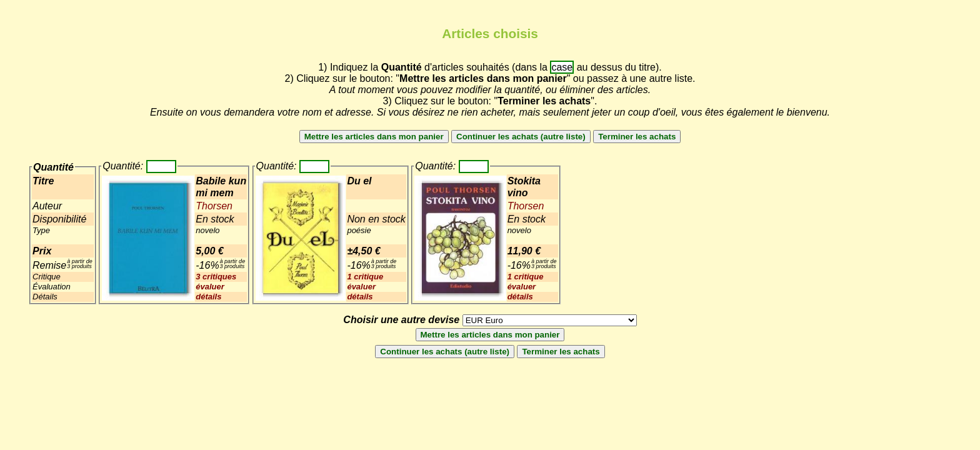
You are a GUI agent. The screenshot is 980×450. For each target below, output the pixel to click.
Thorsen (214, 206)
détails (208, 297)
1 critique (365, 277)
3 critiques (216, 277)
